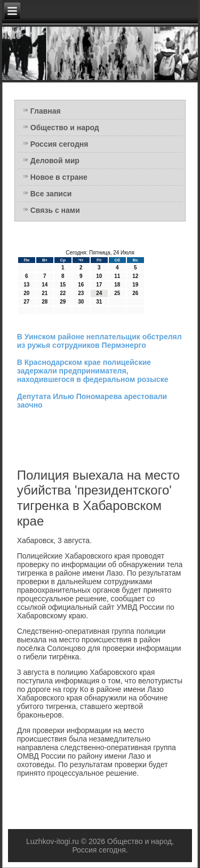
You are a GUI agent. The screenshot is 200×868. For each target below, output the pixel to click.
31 (99, 302)
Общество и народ (65, 128)
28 (45, 302)
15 (63, 285)
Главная (46, 111)
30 (81, 302)
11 (117, 276)
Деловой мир (55, 161)
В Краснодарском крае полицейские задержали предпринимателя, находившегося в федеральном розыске (93, 371)
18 (117, 285)
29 (63, 302)
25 (117, 293)
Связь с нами (55, 210)
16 (81, 285)
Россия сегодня (59, 144)
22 (63, 293)
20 (26, 293)
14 (45, 285)
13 (26, 285)
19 (135, 285)
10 (99, 276)
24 (99, 293)
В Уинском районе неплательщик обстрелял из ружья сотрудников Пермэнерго (99, 341)
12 (135, 276)
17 (99, 285)
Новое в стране (59, 177)
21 (45, 293)
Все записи (51, 194)
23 (81, 293)
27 (26, 302)
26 (135, 293)
